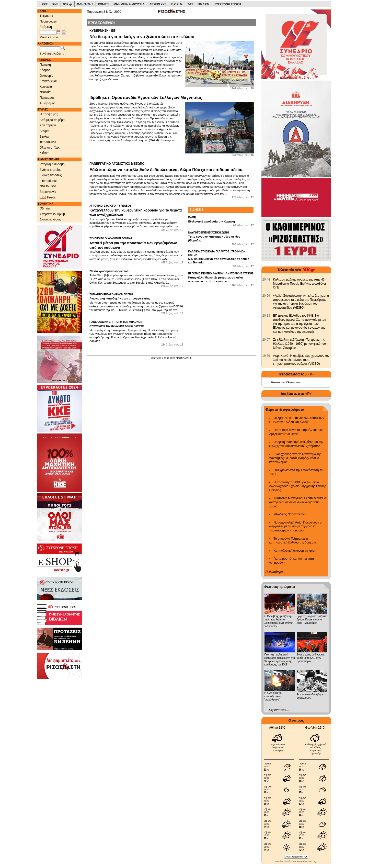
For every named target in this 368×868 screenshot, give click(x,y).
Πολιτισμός (47, 98)
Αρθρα (44, 131)
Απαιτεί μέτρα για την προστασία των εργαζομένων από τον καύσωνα (136, 243)
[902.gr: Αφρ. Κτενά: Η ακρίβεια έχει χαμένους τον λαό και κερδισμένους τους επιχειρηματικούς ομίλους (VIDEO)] (266, 356)
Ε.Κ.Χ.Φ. (177, 4)
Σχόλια (44, 137)
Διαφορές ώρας (50, 219)
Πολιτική (45, 65)
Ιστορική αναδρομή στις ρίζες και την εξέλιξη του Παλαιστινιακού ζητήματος (296, 444)
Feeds (48, 198)
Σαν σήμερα (48, 125)
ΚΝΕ (55, 4)
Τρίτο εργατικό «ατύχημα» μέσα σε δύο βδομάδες (221, 236)
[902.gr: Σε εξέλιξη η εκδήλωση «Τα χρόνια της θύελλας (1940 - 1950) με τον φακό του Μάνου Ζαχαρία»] (266, 340)
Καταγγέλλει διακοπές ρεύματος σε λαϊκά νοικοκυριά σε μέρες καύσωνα (221, 277)
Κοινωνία (46, 87)
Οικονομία (47, 76)
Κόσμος (45, 70)
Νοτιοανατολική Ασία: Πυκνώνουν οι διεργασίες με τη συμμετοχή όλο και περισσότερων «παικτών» (296, 526)
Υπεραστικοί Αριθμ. (53, 214)
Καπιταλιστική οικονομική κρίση (295, 551)
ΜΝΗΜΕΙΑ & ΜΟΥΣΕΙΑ (129, 4)
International (48, 181)
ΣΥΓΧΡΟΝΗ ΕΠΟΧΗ (228, 4)
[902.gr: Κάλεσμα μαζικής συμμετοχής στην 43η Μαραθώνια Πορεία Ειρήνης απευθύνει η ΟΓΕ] (266, 280)
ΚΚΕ (45, 4)
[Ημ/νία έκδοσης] (48, 32)
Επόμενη (46, 27)
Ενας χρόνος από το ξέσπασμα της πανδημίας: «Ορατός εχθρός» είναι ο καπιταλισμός (295, 458)
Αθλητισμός (47, 103)
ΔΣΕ (190, 4)
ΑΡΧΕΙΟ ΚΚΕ (158, 4)
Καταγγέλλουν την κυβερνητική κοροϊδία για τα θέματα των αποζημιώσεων (136, 210)
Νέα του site (48, 186)
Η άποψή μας (49, 114)
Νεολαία (45, 92)
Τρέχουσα (46, 16)
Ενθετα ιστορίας (50, 170)
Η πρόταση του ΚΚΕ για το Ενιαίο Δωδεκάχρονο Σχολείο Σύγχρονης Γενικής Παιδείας (298, 486)
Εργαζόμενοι (48, 81)
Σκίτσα (44, 153)
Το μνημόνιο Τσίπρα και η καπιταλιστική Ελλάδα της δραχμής (293, 541)
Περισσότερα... (275, 572)
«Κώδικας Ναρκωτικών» (290, 514)
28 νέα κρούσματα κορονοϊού (109, 271)
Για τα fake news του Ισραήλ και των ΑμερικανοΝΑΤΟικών (296, 432)
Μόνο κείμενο (49, 37)
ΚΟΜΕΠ (103, 4)
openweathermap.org (305, 861)
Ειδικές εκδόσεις (51, 175)
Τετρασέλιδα (48, 142)
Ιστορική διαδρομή (52, 164)
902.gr (68, 4)
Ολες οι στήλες (50, 148)
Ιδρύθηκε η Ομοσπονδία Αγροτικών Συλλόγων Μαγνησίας (146, 98)
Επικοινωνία (48, 192)
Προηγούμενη (49, 21)
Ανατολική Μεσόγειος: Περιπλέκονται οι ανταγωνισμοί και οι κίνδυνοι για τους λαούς (298, 502)
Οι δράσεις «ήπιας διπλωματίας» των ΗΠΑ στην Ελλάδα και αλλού (297, 420)
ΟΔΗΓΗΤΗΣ (85, 4)
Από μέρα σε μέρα (52, 120)
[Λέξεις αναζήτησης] (50, 49)
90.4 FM (204, 4)
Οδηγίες (45, 208)
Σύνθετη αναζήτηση (53, 53)
